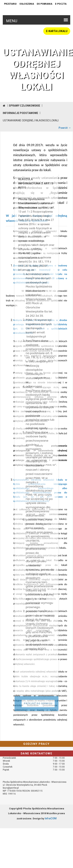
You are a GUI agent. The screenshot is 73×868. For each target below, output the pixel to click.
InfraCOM (51, 818)
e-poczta (61, 4)
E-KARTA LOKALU (57, 31)
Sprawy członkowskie (24, 106)
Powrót (63, 128)
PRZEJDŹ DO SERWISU (38, 703)
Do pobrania (45, 4)
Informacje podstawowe (20, 113)
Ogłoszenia (27, 4)
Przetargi (10, 4)
